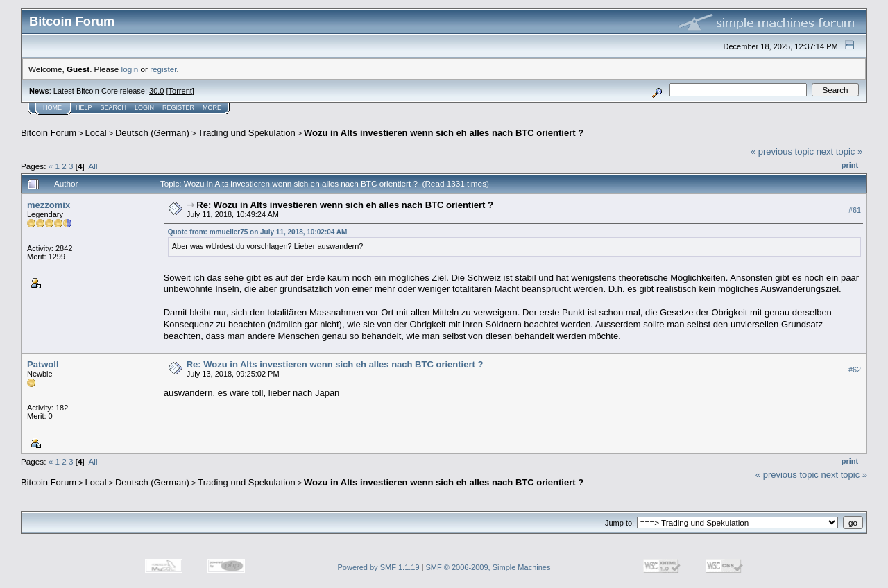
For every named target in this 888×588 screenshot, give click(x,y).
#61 (855, 210)
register (163, 69)
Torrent (180, 91)
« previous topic (782, 152)
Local (96, 133)
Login (144, 107)
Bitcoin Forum (49, 133)
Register (178, 107)
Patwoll (43, 364)
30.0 (156, 91)
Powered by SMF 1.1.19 (379, 567)
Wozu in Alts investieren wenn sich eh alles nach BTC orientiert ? (444, 133)
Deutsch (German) (152, 133)
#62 (855, 370)
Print (850, 165)
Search (114, 107)
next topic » (840, 152)
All (93, 166)
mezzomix (49, 205)
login (130, 69)
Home (52, 107)
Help (84, 107)
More (212, 107)
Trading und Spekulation (246, 133)
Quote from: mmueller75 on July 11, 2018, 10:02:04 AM (258, 232)
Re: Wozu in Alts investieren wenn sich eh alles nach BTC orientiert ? (345, 205)
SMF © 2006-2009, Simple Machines (488, 567)
